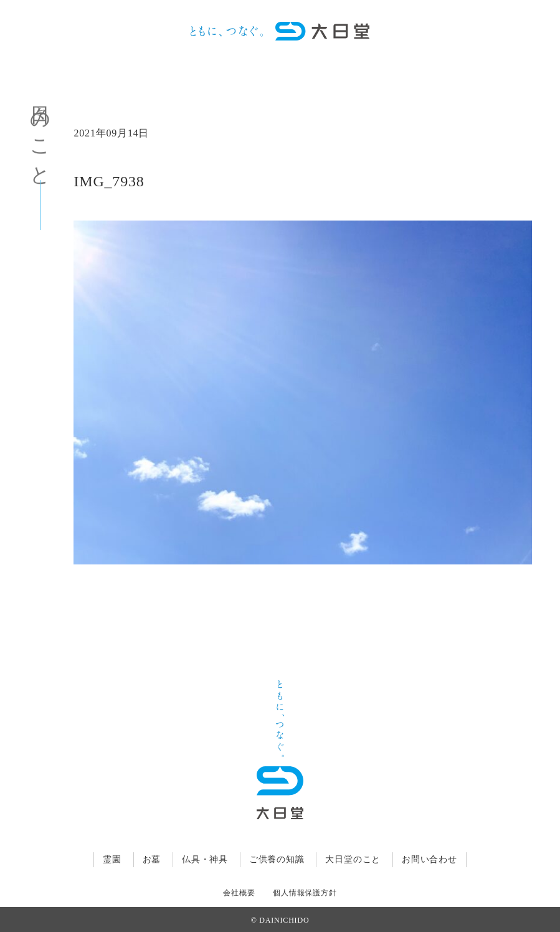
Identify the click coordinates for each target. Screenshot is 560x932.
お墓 (152, 859)
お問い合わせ (429, 859)
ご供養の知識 (277, 859)
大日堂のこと (353, 859)
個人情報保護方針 (305, 893)
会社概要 (239, 893)
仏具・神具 (205, 859)
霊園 (112, 859)
